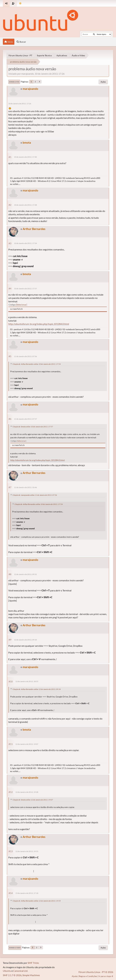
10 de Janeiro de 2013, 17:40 (25, 157)
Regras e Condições (88, 976)
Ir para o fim (14, 82)
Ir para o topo (15, 948)
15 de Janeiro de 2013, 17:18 (27, 893)
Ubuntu (7, 971)
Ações (103, 82)
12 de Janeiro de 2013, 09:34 (25, 640)
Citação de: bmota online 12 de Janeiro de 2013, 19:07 (33, 800)
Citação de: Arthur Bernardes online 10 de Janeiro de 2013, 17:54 (37, 364)
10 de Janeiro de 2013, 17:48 (25, 205)
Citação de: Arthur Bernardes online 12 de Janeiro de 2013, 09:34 (37, 689)
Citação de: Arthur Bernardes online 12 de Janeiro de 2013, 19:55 (37, 901)
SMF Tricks (33, 963)
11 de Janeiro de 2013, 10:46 (25, 487)
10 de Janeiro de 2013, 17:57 (25, 289)
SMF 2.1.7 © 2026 (12, 975)
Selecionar (22, 305)
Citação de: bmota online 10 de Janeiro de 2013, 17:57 (33, 427)
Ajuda (75, 976)
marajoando (30, 89)
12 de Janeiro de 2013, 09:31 (25, 574)
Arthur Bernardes (34, 229)
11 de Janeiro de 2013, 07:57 (25, 419)
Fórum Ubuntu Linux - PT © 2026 (96, 972)
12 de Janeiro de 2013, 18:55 (27, 681)
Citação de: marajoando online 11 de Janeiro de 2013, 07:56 (35, 495)
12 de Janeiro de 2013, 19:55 (27, 851)
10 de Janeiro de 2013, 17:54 (25, 243)
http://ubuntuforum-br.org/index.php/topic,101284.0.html (39, 324)
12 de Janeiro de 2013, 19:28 (27, 792)
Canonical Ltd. (21, 971)
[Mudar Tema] (20, 3)
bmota (27, 143)
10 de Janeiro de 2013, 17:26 (20, 104)
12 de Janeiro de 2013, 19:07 (27, 744)
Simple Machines (31, 975)
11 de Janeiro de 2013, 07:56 (25, 356)
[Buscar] (94, 34)
